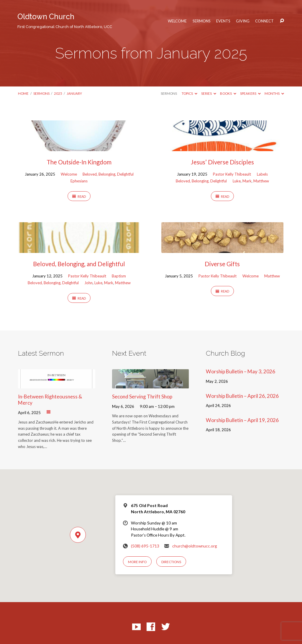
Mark (247, 181)
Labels (262, 174)
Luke (237, 181)
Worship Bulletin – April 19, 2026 (242, 420)
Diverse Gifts (222, 264)
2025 (58, 93)
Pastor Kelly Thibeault (232, 174)
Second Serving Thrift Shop (142, 397)
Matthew (261, 181)
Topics (189, 93)
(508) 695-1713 (145, 546)
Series (209, 93)
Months (274, 93)
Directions (171, 562)
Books (228, 93)
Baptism (119, 276)
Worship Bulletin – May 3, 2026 (241, 371)
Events (223, 21)
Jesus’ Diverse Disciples (222, 162)
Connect (264, 21)
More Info (137, 562)
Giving (243, 21)
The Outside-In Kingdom (79, 162)
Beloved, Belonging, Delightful (108, 174)
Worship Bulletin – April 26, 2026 (242, 396)
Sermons (202, 21)
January (74, 93)
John (88, 283)
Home (23, 93)
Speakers (250, 93)
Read (79, 196)
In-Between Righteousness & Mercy (50, 400)
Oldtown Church (65, 21)
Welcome (177, 21)
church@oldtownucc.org (195, 546)
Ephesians (79, 181)
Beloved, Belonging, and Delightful (79, 264)
